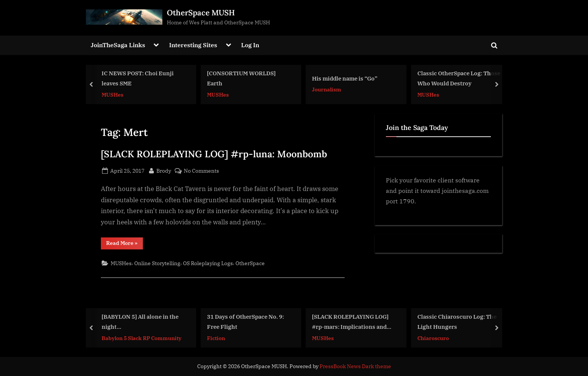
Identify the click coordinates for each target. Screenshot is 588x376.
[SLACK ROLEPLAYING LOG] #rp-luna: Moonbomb (214, 154)
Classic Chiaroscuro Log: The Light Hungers (457, 322)
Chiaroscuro (433, 338)
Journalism (327, 89)
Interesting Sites (193, 45)
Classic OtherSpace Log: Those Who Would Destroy (459, 78)
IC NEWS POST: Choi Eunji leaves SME (138, 78)
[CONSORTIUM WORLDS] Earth (241, 78)
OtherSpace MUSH (201, 13)
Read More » (124, 244)
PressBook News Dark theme (355, 366)
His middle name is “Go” (345, 78)
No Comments (201, 171)
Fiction (216, 338)
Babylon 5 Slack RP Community (142, 338)
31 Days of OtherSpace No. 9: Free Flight (245, 322)
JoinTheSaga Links (118, 45)
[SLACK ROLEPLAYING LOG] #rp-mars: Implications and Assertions (350, 322)
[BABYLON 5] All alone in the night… (140, 322)
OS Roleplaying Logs (208, 263)
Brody (164, 170)
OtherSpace (250, 263)
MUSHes (112, 94)
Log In (250, 45)
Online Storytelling (157, 263)
